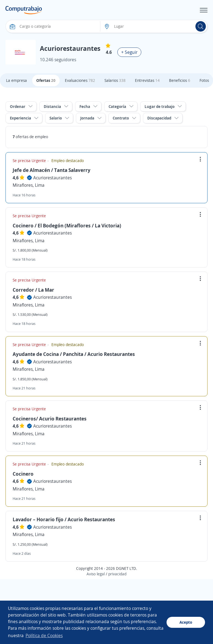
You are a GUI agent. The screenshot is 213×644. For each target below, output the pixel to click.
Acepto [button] (186, 622)
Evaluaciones (80, 80)
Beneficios (180, 80)
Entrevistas (147, 80)
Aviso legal (96, 574)
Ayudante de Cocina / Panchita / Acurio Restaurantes (74, 354)
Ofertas (46, 80)
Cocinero (23, 474)
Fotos (204, 80)
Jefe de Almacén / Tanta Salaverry (52, 170)
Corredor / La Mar (33, 290)
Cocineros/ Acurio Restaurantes (50, 419)
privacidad (117, 574)
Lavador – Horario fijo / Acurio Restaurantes (64, 519)
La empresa (16, 80)
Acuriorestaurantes (52, 178)
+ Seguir (129, 52)
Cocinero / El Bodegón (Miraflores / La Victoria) (67, 225)
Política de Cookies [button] (44, 635)
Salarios (115, 80)
